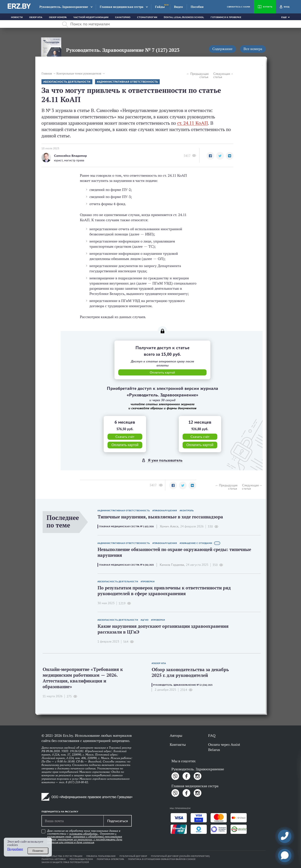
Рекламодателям (81, 859)
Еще (284, 17)
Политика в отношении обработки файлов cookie (162, 859)
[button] (210, 156)
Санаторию (123, 17)
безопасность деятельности (68, 82)
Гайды (160, 7)
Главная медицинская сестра (122, 7)
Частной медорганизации (91, 17)
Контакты (178, 744)
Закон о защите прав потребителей (65, 862)
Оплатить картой (125, 445)
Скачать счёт (125, 437)
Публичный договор (133, 856)
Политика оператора (110, 859)
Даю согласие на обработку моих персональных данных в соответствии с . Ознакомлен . (85, 837)
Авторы (176, 735)
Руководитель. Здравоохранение (64, 7)
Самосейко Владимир (70, 156)
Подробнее (15, 849)
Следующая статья (222, 75)
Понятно (38, 851)
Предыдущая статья (199, 75)
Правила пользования (101, 856)
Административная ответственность (128, 82)
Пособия (197, 7)
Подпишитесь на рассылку (60, 812)
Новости (17, 17)
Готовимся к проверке (226, 17)
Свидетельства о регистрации (62, 856)
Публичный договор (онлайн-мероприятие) (180, 856)
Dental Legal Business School (184, 17)
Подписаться (117, 821)
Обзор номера (58, 17)
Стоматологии (147, 17)
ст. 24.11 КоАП (193, 123)
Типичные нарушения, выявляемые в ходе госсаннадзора (160, 517)
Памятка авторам (54, 859)
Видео (178, 7)
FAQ (212, 735)
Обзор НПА (36, 17)
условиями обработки (84, 834)
